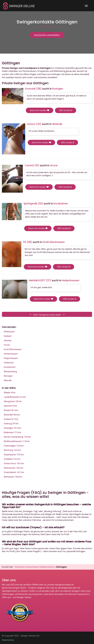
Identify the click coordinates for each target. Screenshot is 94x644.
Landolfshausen (15, 397)
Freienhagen (14, 446)
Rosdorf (11, 410)
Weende (8, 380)
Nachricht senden (40, 110)
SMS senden (66, 110)
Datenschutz (8, 640)
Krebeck (11, 419)
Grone (7, 345)
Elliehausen (9, 332)
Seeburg (11, 424)
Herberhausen (11, 354)
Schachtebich (14, 472)
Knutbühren (10, 367)
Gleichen (10, 406)
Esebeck (8, 336)
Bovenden (12, 415)
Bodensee (12, 432)
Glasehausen (14, 455)
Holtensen (9, 363)
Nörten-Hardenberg (17, 437)
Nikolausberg (10, 371)
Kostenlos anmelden (47, 35)
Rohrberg (12, 450)
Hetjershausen (11, 358)
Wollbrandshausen (17, 441)
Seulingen (12, 428)
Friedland (12, 459)
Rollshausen (13, 468)
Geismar (8, 340)
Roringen (8, 376)
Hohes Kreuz (14, 463)
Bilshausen (13, 477)
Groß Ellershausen (13, 349)
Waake (10, 392)
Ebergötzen (13, 401)
